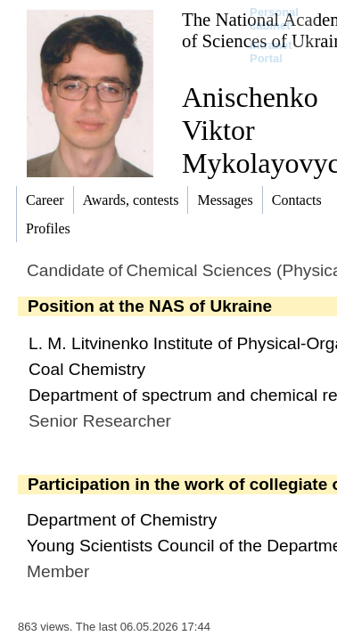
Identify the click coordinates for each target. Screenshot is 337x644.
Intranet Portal (271, 52)
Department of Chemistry (122, 520)
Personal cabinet (274, 19)
